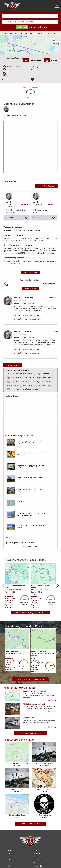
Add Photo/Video (30, 272)
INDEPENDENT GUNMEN (44, 763)
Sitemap (36, 863)
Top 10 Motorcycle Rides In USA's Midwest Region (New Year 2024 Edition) (30, 490)
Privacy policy (38, 866)
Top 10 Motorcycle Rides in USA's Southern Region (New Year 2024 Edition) (30, 478)
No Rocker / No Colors (17, 789)
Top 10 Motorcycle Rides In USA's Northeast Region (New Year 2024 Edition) (30, 442)
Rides (9, 860)
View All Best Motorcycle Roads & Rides (30, 679)
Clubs (9, 854)
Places (10, 857)
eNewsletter (38, 857)
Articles (10, 863)
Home (4, 33)
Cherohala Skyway (39, 651)
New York (11, 66)
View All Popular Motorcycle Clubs (31, 824)
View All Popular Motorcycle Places (30, 733)
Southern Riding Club (44, 815)
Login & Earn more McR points (18, 370)
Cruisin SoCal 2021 (44, 789)
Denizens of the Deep (17, 815)
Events (10, 851)
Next (57, 586)
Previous (4, 586)
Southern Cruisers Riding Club (17, 763)
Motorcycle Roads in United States (22, 33)
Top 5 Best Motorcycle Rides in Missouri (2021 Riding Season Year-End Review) (31, 466)
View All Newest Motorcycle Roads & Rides (30, 613)
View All (7, 538)
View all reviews (13, 365)
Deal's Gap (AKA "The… (14, 651)
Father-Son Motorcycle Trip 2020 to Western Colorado (31, 526)
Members (37, 854)
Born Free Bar (28, 718)
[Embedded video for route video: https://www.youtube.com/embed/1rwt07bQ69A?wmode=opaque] (30, 415)
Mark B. (9, 115)
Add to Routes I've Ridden (9, 373)
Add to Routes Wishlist (9, 377)
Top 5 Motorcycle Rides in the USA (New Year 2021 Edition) (31, 454)
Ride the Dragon (22, 501)
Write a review (30, 289)
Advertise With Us (39, 860)
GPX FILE (54, 60)
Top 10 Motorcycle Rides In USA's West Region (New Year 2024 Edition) (31, 514)
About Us (37, 851)
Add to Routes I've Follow (9, 381)
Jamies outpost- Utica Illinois (35, 691)
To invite (8, 389)
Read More (10, 217)
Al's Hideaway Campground (34, 704)
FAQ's (10, 866)
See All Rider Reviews (46, 186)
